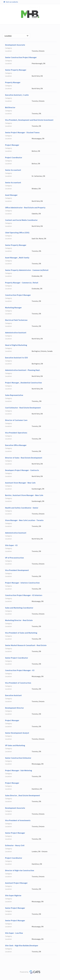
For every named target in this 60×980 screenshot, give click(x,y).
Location (16, 36)
